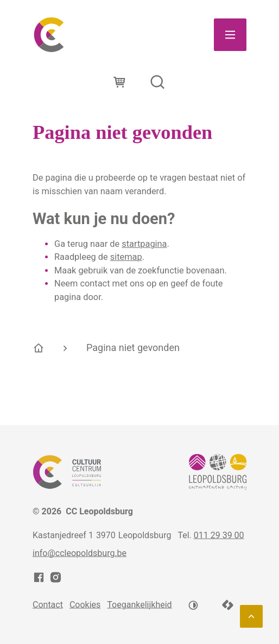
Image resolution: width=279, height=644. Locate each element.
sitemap (126, 257)
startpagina (144, 244)
